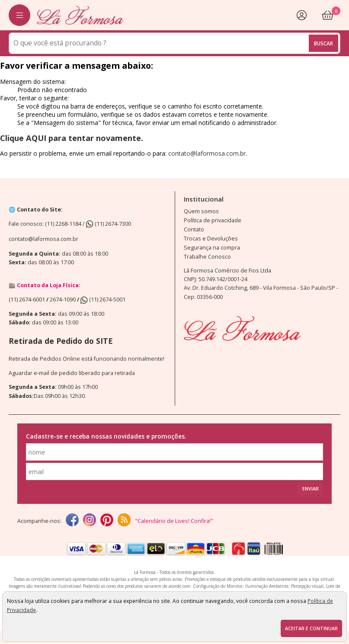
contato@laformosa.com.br (207, 153)
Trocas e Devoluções (211, 239)
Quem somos (201, 211)
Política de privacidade (213, 220)
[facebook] (72, 521)
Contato (194, 229)
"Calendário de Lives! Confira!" (174, 521)
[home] (80, 15)
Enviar (311, 489)
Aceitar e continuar (311, 628)
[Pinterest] (107, 521)
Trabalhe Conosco (207, 257)
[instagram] (90, 521)
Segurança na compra (212, 248)
